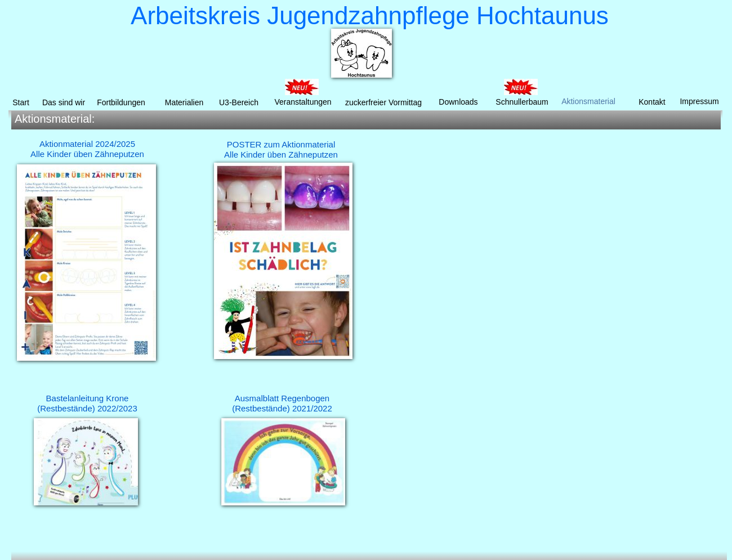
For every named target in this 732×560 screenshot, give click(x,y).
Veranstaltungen (303, 102)
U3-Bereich (239, 102)
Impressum (699, 101)
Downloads (458, 102)
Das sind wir (64, 102)
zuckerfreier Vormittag (383, 102)
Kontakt (652, 102)
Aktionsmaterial (588, 101)
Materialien (184, 102)
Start (21, 102)
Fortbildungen (121, 102)
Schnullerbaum (522, 102)
